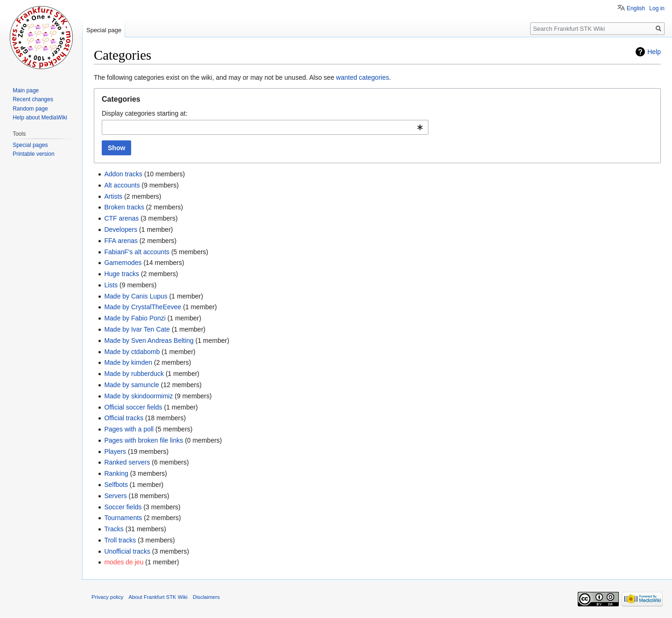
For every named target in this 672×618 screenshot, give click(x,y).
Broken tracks (124, 207)
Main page (26, 90)
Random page (30, 109)
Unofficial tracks (127, 551)
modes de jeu (124, 562)
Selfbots (116, 485)
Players (115, 451)
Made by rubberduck (134, 374)
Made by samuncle (132, 385)
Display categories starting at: (145, 113)
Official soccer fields (133, 407)
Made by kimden (128, 362)
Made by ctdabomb (132, 352)
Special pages (30, 145)
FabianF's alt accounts (137, 252)
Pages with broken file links (143, 440)
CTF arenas (121, 218)
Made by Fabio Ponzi (135, 318)
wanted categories (363, 77)
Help (654, 52)
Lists (111, 285)
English (636, 8)
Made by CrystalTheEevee (143, 307)
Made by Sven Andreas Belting (149, 340)
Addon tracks (123, 174)
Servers (115, 496)
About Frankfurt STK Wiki (158, 597)
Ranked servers (127, 462)
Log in (657, 8)
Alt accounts (122, 185)
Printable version (33, 154)
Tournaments (123, 518)
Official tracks (124, 418)
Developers (121, 229)
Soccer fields (123, 507)
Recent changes (33, 99)
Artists (113, 196)
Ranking (116, 473)
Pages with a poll (129, 429)
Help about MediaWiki (40, 118)
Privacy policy (107, 597)
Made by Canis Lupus (136, 296)
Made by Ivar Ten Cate (137, 329)
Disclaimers (206, 597)
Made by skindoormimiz (138, 396)
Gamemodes (123, 263)
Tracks (114, 529)
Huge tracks (122, 274)
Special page (104, 30)
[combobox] (265, 127)
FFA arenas (121, 241)
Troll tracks (120, 540)
